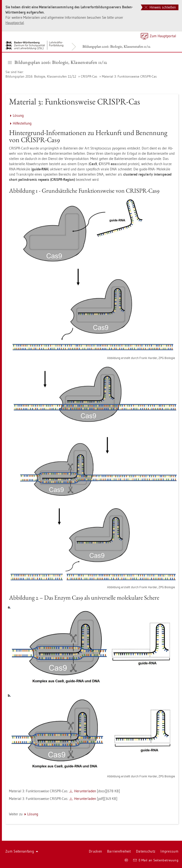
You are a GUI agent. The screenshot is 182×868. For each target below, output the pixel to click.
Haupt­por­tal (15, 23)
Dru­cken (95, 851)
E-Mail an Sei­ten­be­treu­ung (156, 860)
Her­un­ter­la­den (85, 791)
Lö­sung (18, 115)
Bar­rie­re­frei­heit (119, 851)
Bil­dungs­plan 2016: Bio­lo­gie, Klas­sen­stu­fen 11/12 (116, 46)
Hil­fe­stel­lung (22, 123)
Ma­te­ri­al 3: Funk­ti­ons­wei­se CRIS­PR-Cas (129, 76)
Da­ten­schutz (146, 851)
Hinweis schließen (160, 7)
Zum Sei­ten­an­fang (22, 851)
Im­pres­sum (169, 851)
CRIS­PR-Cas (89, 76)
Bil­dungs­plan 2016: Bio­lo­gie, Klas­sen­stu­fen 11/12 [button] (57, 62)
